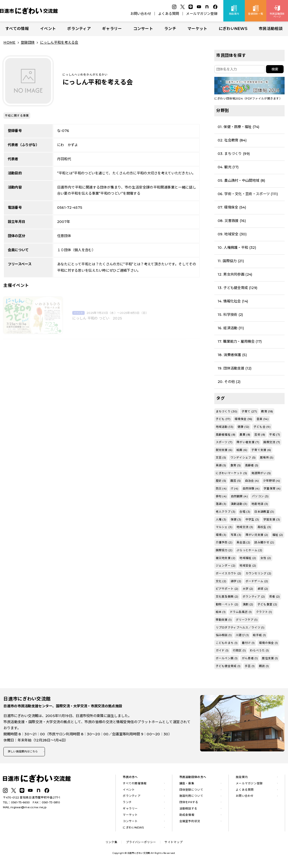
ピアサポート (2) (227, 589)
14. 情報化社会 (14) (233, 301)
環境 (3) (221, 535)
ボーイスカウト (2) (229, 573)
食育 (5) (236, 465)
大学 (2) (248, 589)
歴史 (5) (221, 481)
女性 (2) (266, 558)
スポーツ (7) (224, 442)
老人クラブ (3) (226, 512)
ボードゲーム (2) (257, 581)
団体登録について (191, 791)
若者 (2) (275, 597)
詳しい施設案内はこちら (26, 752)
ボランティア (79, 29)
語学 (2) (236, 581)
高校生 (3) (264, 527)
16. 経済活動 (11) (231, 328)
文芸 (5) (221, 458)
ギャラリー (112, 29)
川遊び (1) (242, 635)
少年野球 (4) (272, 481)
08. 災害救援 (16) (232, 221)
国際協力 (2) (224, 550)
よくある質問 (169, 14)
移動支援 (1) (224, 620)
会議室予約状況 (190, 823)
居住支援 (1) (270, 658)
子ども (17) (223, 419)
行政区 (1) (239, 650)
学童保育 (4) (272, 489)
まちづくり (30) (227, 411)
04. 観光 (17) (228, 167)
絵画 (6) (242, 450)
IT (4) (235, 489)
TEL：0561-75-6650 (16, 804)
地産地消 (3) (260, 504)
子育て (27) (249, 411)
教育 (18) (267, 411)
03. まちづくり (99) (234, 154)
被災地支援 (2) (226, 558)
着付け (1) (248, 643)
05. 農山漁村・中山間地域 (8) (241, 180)
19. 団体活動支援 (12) (235, 368)
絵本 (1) (221, 612)
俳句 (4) (221, 496)
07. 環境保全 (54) (232, 207)
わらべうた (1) (259, 650)
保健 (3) (236, 519)
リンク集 (111, 844)
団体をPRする (189, 804)
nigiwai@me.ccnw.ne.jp (28, 809)
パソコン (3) (260, 496)
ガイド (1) (222, 650)
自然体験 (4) (251, 489)
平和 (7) (275, 435)
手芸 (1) (250, 666)
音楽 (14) (262, 419)
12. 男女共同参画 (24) (235, 274)
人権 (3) (221, 519)
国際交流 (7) (272, 442)
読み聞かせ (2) (264, 542)
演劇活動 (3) (239, 504)
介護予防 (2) (224, 542)
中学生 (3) (252, 519)
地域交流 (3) (245, 527)
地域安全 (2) (248, 566)
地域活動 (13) (225, 427)
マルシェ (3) (224, 527)
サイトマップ (174, 844)
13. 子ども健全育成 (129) (237, 288)
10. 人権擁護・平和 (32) (237, 248)
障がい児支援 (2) (257, 535)
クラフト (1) (264, 612)
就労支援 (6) (224, 450)
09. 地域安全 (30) (232, 234)
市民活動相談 (271, 29)
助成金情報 (187, 816)
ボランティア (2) (254, 597)
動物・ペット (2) (227, 604)
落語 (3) (221, 504)
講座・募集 (187, 785)
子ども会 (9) (262, 427)
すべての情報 (17, 29)
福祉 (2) (278, 535)
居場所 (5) (267, 458)
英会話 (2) (243, 542)
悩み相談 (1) (224, 635)
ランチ (170, 29)
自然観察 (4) (239, 496)
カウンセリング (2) (258, 573)
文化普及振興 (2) (227, 597)
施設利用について (191, 798)
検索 (275, 69)
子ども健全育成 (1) (228, 666)
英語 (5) (221, 465)
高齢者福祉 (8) (226, 435)
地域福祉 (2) (248, 558)
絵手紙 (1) (259, 635)
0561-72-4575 (70, 208)
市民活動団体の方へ (193, 778)
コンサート (143, 29)
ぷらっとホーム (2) (249, 550)
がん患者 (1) (250, 658)
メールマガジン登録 (202, 14)
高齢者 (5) (252, 465)
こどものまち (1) (227, 643)
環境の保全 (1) (268, 643)
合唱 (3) (245, 512)
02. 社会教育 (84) (232, 140)
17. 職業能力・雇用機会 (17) (240, 341)
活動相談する (188, 810)
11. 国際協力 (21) (231, 261)
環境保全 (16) (243, 419)
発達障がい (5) (261, 473)
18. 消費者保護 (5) (232, 355)
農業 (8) (245, 435)
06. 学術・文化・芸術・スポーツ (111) (248, 194)
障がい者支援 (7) (248, 442)
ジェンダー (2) (226, 566)
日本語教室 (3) (264, 512)
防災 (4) (221, 489)
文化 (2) (221, 581)
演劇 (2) (248, 604)
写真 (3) (236, 535)
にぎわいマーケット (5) (231, 473)
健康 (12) (243, 427)
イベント (48, 29)
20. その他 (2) (229, 382)
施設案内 (242, 778)
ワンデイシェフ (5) (243, 458)
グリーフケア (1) (247, 620)
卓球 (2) (263, 589)
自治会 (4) (252, 481)
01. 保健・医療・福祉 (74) (238, 127)
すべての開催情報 (135, 785)
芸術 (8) (260, 435)
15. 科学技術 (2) (230, 315)
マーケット (197, 29)
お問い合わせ (141, 14)
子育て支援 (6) (261, 450)
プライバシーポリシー (141, 844)
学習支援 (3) (272, 519)
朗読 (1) (264, 666)
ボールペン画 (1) (227, 658)
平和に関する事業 (17, 116)
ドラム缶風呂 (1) (241, 612)
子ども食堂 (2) (267, 604)
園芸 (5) (236, 481)
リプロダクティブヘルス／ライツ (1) (240, 628)
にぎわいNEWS (233, 29)
